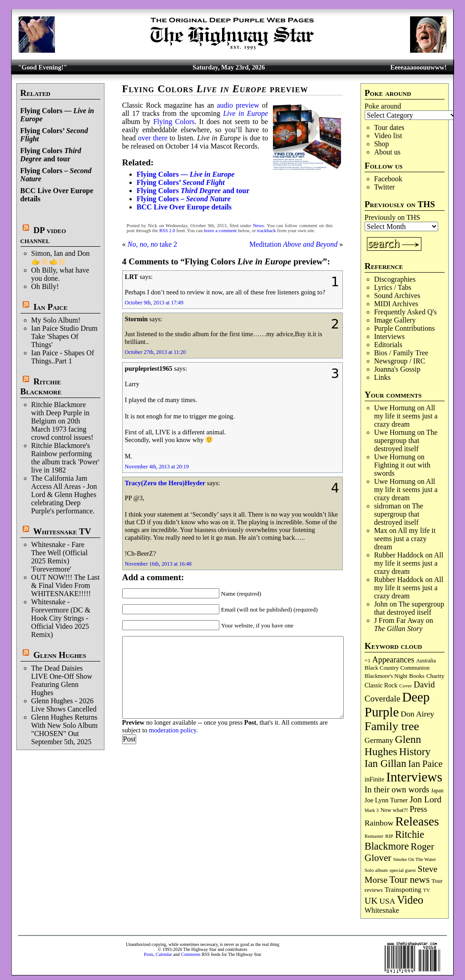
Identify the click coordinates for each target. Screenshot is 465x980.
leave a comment (220, 231)
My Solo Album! (56, 320)
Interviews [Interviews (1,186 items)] (414, 777)
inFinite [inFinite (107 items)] (374, 779)
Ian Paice (50, 307)
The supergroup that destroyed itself (406, 440)
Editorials (388, 345)
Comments (190, 954)
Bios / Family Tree (401, 353)
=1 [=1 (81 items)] (368, 661)
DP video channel (43, 235)
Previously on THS (392, 217)
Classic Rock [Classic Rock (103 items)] (381, 685)
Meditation (293, 244)
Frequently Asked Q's (406, 312)
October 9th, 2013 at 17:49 (154, 303)
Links (382, 377)
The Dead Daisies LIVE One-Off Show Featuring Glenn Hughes (62, 680)
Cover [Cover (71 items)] (406, 686)
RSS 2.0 (167, 231)
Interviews (390, 336)
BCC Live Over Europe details (184, 207)
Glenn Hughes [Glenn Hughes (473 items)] (393, 745)
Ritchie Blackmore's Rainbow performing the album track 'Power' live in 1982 (65, 458)
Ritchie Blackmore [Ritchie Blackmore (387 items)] (394, 840)
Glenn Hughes (59, 655)
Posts (149, 954)
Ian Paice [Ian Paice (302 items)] (425, 764)
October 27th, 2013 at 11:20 (156, 352)
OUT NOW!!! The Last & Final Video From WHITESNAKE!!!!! (66, 585)
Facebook (388, 179)
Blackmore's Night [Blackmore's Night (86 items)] (386, 676)
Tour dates (389, 127)
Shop (382, 144)
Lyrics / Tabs (393, 287)
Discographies (395, 279)
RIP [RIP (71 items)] (389, 836)
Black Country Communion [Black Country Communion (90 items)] (397, 668)
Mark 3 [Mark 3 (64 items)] (372, 810)
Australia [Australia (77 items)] (426, 661)
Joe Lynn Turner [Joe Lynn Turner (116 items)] (386, 800)
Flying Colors (174, 122)
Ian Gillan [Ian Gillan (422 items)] (386, 764)
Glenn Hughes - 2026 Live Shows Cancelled (64, 705)
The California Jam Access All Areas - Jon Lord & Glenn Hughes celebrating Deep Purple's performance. (64, 495)
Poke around (383, 106)
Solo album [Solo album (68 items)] (376, 870)
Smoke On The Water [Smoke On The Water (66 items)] (415, 859)
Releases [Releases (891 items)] (417, 821)
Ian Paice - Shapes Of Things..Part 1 (63, 357)
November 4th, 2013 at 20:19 (157, 467)
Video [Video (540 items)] (410, 900)
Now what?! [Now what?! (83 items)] (394, 810)
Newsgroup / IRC (400, 361)
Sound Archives (397, 296)
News (258, 226)
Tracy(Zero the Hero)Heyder (165, 483)
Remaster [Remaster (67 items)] (374, 836)
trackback (266, 231)
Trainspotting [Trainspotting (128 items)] (403, 890)
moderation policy (173, 730)
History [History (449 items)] (415, 751)
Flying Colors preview (215, 89)
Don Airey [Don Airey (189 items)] (417, 714)
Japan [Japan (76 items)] (437, 791)
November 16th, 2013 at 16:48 (158, 564)
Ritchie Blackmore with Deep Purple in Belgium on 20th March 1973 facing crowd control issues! (62, 421)
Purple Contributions (405, 328)
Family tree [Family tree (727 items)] (392, 726)
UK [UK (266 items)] (371, 900)
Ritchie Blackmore (41, 386)
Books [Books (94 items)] (417, 676)
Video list (388, 136)
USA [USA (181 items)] (388, 901)
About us (387, 152)
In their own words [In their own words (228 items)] (397, 789)
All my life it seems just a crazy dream (406, 416)
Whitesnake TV (62, 531)
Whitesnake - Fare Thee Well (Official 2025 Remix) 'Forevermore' (59, 557)
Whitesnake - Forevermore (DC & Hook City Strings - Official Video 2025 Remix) (61, 618)
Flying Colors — (186, 174)
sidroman (388, 506)
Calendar (164, 954)
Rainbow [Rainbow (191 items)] (379, 823)
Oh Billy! (45, 286)
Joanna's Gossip (397, 369)
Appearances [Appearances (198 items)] (393, 660)
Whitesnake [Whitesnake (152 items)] (382, 910)
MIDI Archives (396, 304)
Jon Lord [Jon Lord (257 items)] (425, 799)
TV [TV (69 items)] (427, 890)
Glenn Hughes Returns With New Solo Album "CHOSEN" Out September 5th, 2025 (64, 729)
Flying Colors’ (181, 182)
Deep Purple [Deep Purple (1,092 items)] (397, 704)
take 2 (152, 244)
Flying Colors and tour (51, 155)
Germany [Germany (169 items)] (379, 740)
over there (153, 138)
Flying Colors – (184, 199)
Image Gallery (395, 320)
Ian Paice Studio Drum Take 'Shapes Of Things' (64, 336)
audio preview (238, 105)
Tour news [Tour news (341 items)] (409, 880)
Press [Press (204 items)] (418, 809)
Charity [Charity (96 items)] (435, 676)
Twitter (385, 187)
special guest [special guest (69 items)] (403, 870)
